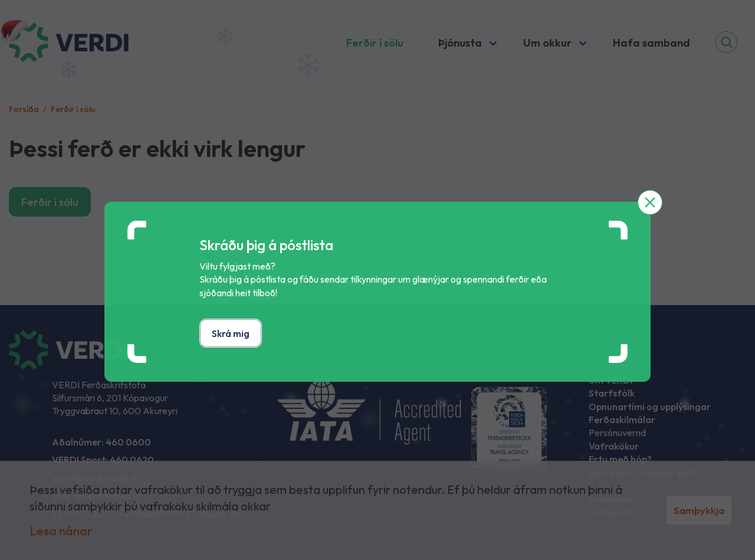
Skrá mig (231, 333)
